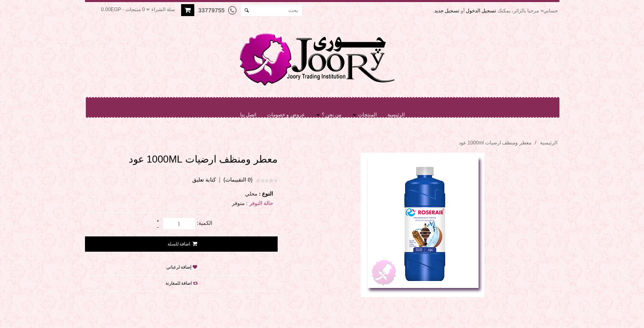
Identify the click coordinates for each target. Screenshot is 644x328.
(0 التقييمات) (238, 179)
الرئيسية (549, 143)
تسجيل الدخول (481, 11)
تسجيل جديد (447, 11)
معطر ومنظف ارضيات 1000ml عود (495, 143)
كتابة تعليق (204, 179)
